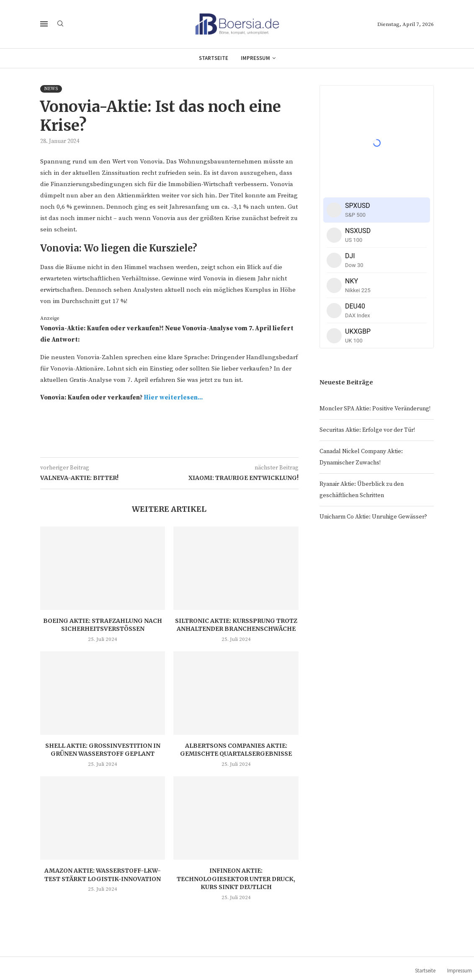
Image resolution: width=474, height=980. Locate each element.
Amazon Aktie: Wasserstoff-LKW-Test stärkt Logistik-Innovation (103, 875)
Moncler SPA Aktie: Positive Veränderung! (375, 409)
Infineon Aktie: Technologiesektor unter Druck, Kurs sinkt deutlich (236, 879)
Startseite (214, 58)
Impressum (255, 58)
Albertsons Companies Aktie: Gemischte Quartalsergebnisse (236, 750)
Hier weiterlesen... (173, 398)
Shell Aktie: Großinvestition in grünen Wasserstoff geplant (103, 750)
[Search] (60, 24)
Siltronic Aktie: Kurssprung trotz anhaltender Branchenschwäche (236, 625)
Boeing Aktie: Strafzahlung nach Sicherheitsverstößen (103, 625)
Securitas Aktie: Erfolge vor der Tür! (367, 430)
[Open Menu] (44, 24)
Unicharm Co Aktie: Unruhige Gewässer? (373, 517)
